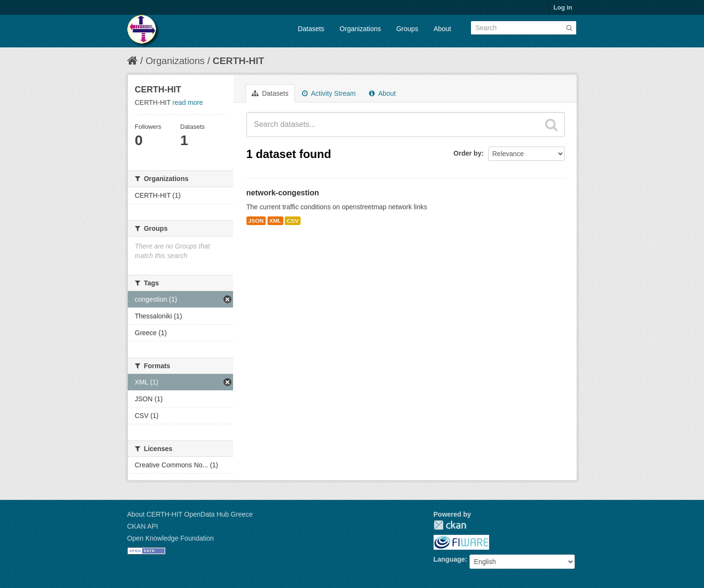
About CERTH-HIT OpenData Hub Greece (190, 514)
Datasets (311, 29)
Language (449, 559)
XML (275, 221)
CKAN (450, 525)
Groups (407, 29)
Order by (468, 153)
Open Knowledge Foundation (171, 538)
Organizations (360, 29)
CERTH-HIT (238, 61)
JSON (256, 221)
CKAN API (143, 526)
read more (188, 102)
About (442, 29)
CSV (292, 221)
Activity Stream (329, 93)
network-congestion (283, 193)
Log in (563, 7)
